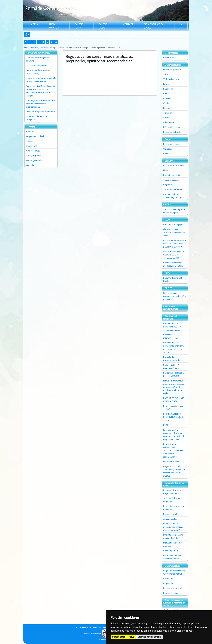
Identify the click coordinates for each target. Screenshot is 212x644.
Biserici (167, 98)
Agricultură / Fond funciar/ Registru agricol (174, 196)
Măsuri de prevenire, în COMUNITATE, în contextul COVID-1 (174, 255)
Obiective (168, 149)
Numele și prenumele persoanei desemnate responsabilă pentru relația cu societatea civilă (174, 387)
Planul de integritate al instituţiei (41, 112)
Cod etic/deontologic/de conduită (37, 59)
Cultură (166, 94)
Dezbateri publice (171, 462)
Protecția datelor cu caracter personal (172, 557)
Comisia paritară (171, 551)
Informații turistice (172, 144)
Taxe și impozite (34, 156)
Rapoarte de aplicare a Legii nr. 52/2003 (173, 374)
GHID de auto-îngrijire (173, 225)
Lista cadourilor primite (37, 66)
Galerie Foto (79, 26)
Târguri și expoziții (171, 180)
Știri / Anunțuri (54, 26)
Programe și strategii (173, 588)
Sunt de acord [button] (119, 637)
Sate (165, 74)
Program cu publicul (35, 136)
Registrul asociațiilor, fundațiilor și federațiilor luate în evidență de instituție (174, 471)
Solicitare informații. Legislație (173, 500)
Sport (166, 118)
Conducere (168, 579)
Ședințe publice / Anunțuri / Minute (171, 366)
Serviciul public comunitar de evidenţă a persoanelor (174, 296)
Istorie (166, 84)
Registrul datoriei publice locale (174, 279)
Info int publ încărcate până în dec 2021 (173, 536)
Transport (168, 113)
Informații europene (173, 127)
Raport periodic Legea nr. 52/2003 (175, 408)
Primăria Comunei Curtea (51, 8)
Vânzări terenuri (33, 165)
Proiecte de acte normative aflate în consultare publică (172, 327)
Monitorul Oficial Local (154, 26)
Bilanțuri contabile (171, 514)
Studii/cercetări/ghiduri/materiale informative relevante (41, 80)
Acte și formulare (34, 151)
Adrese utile (169, 122)
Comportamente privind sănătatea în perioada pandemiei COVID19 (175, 244)
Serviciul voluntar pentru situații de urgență (174, 211)
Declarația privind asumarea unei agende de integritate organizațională (41, 104)
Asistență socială (34, 160)
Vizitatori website (171, 79)
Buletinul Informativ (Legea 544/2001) (172, 492)
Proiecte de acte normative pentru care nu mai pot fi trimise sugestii (173, 347)
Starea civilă (32, 146)
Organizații (168, 185)
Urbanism (31, 141)
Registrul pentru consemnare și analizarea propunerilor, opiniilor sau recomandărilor (174, 450)
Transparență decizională (39, 47)
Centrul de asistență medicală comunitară (173, 264)
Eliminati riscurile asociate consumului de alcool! (174, 233)
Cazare (166, 154)
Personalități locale (172, 132)
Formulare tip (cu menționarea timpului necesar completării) (173, 527)
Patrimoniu (168, 89)
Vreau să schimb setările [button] (149, 637)
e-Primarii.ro (100, 634)
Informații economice (173, 165)
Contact (128, 24)
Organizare (168, 583)
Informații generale (172, 70)
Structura (30, 132)
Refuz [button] (131, 637)
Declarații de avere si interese (173, 544)
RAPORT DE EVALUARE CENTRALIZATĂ (174, 400)
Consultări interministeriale (171, 336)
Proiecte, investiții (172, 175)
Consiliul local (170, 58)
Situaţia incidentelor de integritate (37, 118)
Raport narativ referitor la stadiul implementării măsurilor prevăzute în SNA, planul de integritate (41, 91)
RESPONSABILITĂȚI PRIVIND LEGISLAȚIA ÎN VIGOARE (174, 417)
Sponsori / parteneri (173, 189)
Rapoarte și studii (171, 593)
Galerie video (103, 26)
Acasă (35, 24)
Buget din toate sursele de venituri (174, 508)
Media (166, 103)
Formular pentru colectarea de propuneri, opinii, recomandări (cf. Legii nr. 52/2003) (174, 435)
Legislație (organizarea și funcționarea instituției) (174, 572)
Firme (166, 170)
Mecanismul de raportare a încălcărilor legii (38, 72)
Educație (167, 108)
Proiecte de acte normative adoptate (173, 358)
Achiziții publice (170, 519)
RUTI (166, 425)
